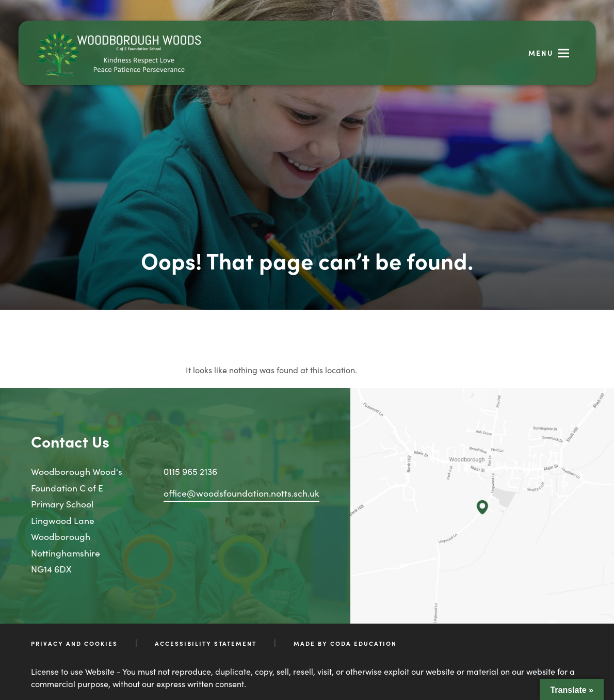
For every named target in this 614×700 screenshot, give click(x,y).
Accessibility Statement (206, 643)
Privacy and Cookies (74, 643)
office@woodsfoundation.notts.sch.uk (241, 493)
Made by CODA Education (345, 643)
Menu (541, 53)
